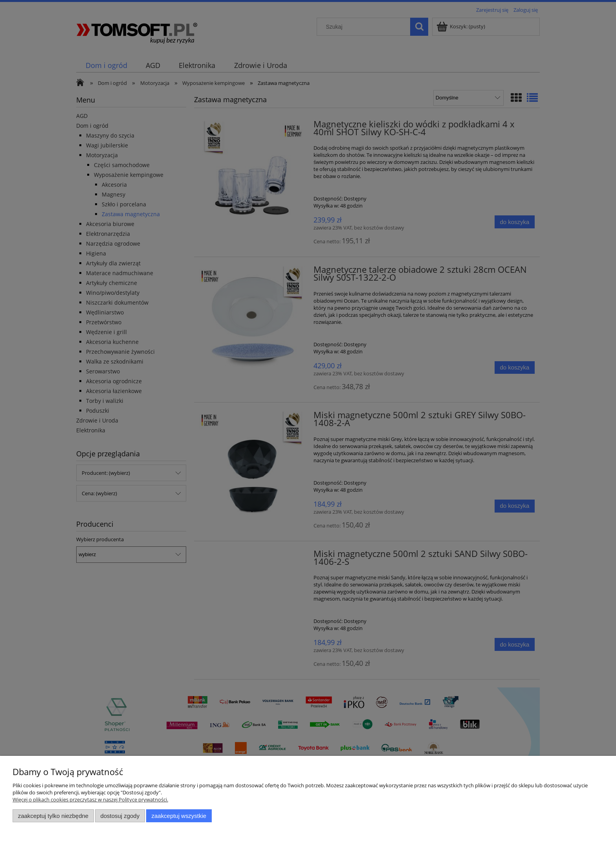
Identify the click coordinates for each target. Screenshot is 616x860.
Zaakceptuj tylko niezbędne (53, 816)
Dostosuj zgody (120, 816)
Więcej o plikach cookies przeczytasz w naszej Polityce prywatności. (90, 799)
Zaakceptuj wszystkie (179, 816)
